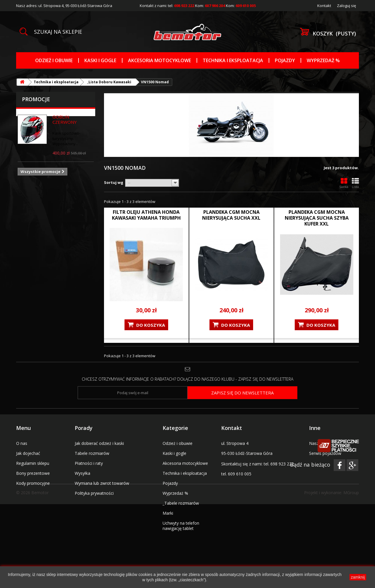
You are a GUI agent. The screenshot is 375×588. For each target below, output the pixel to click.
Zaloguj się (346, 6)
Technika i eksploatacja (233, 60)
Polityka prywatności (94, 493)
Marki (168, 513)
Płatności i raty (89, 463)
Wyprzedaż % (323, 60)
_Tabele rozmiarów (181, 503)
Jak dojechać (28, 453)
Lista (355, 183)
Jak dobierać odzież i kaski (99, 443)
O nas (22, 443)
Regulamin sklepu (33, 463)
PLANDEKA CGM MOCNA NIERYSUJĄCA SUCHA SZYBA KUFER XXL (317, 218)
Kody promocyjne (33, 483)
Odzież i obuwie (54, 60)
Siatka (344, 183)
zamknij (358, 577)
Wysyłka (82, 473)
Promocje (36, 99)
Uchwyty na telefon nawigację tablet (181, 526)
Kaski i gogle (100, 60)
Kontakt (324, 6)
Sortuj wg (114, 182)
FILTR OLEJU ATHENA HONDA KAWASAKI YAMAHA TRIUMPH (146, 215)
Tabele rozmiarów (92, 453)
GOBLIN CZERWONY (65, 119)
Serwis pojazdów (325, 453)
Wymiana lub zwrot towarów (102, 483)
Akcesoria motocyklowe (160, 60)
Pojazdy (285, 60)
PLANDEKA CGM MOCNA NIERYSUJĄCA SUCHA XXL (231, 215)
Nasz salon (320, 443)
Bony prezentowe (33, 473)
